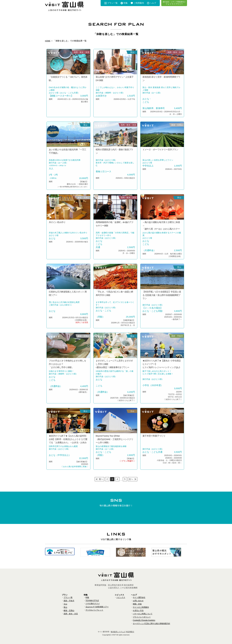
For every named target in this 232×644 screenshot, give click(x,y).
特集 (126, 3)
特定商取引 (130, 632)
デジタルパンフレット (94, 610)
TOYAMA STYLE (92, 601)
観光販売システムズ (118, 632)
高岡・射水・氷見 (71, 614)
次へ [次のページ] (131, 479)
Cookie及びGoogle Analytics (144, 620)
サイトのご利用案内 (141, 607)
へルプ (153, 3)
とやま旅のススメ (93, 604)
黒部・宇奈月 (69, 601)
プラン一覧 (112, 3)
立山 (65, 604)
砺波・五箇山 (69, 610)
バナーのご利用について (143, 614)
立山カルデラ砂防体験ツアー (97, 607)
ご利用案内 (139, 3)
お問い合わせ (138, 601)
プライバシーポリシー (142, 617)
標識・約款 (137, 604)
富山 (65, 607)
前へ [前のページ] (101, 479)
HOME (48, 41)
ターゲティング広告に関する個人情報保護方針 (152, 624)
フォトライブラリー (174, 3)
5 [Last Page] (125, 479)
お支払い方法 (138, 610)
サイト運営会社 (139, 597)
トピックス (121, 597)
